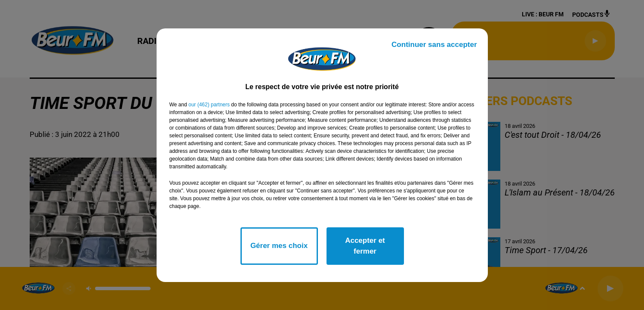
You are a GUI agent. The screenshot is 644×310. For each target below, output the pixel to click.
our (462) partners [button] (209, 105)
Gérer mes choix (279, 246)
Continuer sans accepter (434, 45)
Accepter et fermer (365, 246)
